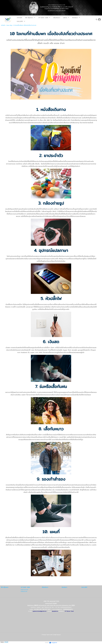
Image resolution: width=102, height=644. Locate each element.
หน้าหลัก (3, 25)
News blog (9, 25)
